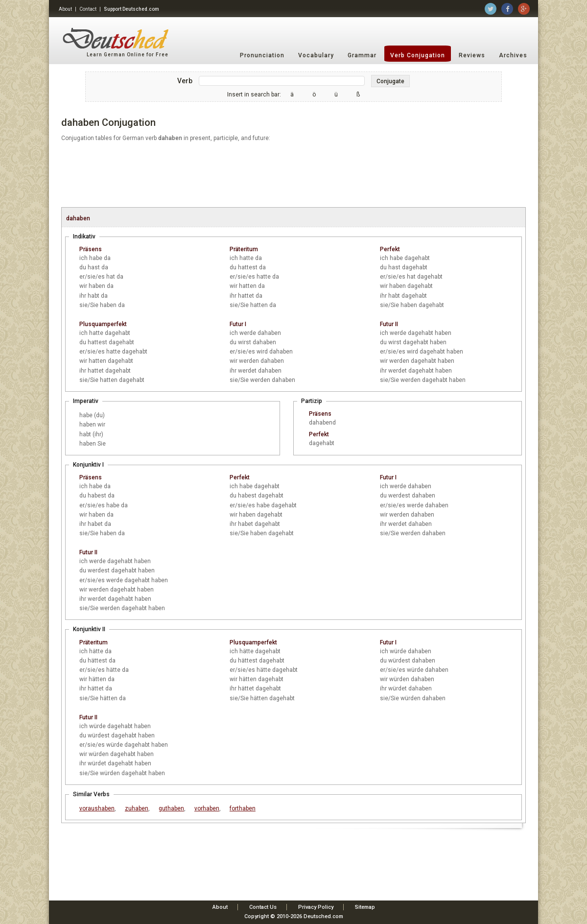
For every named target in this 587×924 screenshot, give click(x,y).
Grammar (362, 55)
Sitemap (365, 907)
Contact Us (263, 907)
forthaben (243, 808)
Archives (513, 55)
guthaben (171, 808)
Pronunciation (262, 55)
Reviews (472, 55)
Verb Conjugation (418, 55)
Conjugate (390, 81)
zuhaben (137, 808)
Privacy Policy (316, 907)
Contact (88, 9)
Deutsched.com (323, 916)
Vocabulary (316, 55)
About (65, 9)
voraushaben (97, 808)
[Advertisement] (293, 175)
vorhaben (207, 808)
